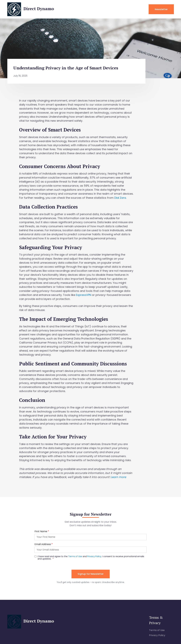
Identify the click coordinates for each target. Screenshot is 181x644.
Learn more (118, 477)
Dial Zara (120, 198)
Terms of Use (157, 630)
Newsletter (161, 9)
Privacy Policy (157, 635)
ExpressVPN (84, 295)
